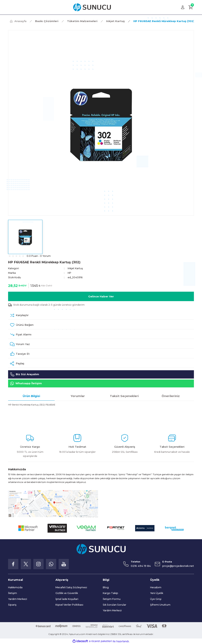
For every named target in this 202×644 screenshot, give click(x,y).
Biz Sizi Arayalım (24, 374)
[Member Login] (183, 7)
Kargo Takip (110, 593)
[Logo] (92, 7)
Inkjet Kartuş (75, 268)
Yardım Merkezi (18, 599)
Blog (106, 587)
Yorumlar (78, 396)
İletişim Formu (112, 599)
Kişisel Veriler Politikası (69, 605)
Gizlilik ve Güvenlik (67, 593)
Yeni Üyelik (157, 593)
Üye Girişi (156, 599)
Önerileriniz (171, 396)
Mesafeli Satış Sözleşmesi (71, 587)
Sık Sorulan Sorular (115, 605)
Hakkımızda (15, 587)
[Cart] (191, 7)
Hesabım (156, 587)
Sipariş (12, 605)
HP (69, 273)
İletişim (13, 593)
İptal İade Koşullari (67, 599)
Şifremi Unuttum (160, 605)
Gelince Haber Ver (101, 296)
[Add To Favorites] (101, 325)
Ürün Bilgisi (31, 396)
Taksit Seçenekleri (124, 396)
